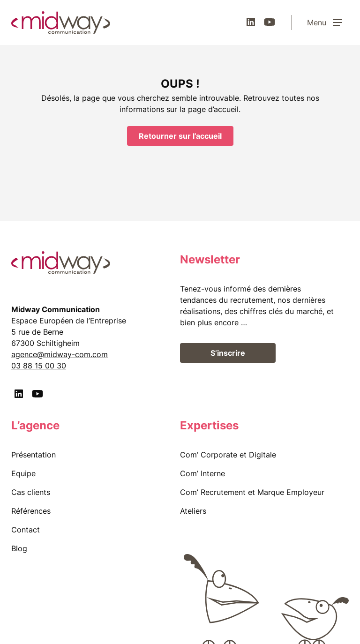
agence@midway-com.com (60, 354)
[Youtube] (270, 22)
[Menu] (328, 22)
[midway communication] (61, 22)
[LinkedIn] (251, 22)
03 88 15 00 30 (39, 366)
